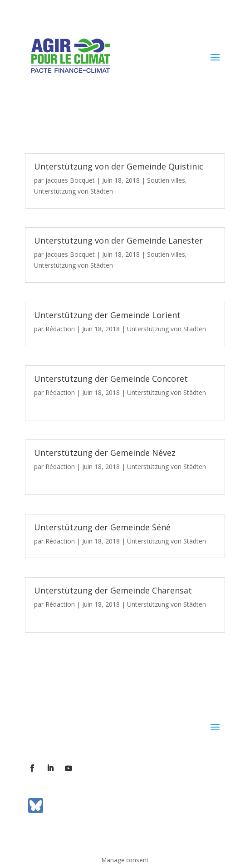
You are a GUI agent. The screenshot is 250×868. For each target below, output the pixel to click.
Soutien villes (166, 180)
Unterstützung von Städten (74, 191)
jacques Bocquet (70, 180)
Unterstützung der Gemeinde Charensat (113, 590)
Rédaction (60, 329)
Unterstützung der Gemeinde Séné (102, 527)
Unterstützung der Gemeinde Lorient (107, 315)
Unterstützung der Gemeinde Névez (105, 453)
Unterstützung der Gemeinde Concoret (111, 379)
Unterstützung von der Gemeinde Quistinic (119, 166)
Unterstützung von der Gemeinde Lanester (118, 240)
